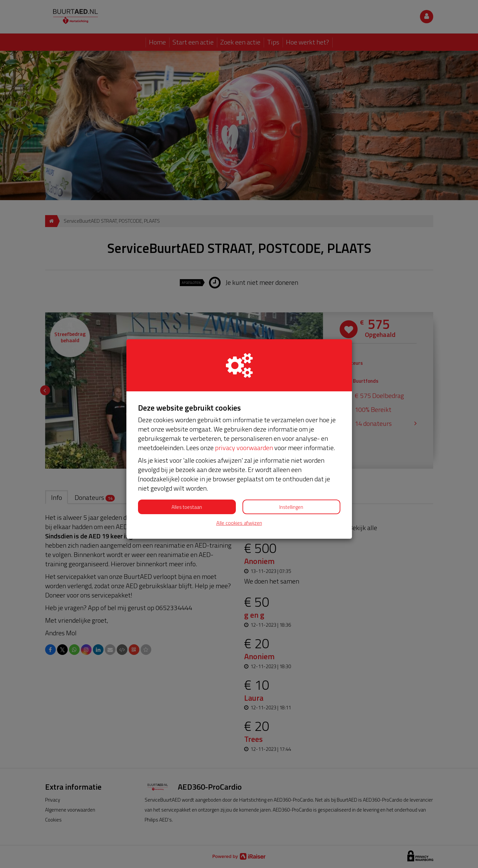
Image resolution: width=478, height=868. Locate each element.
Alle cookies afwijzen (239, 523)
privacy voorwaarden (244, 448)
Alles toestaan (187, 507)
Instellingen (291, 507)
